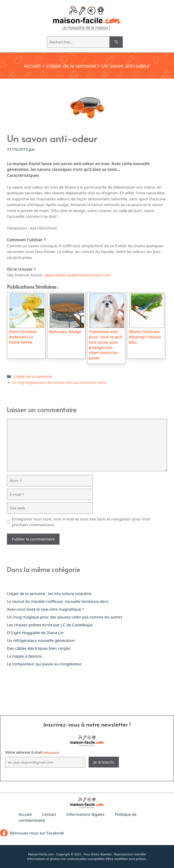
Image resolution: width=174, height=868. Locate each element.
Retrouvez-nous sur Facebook (37, 833)
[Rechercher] (116, 42)
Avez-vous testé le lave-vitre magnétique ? (45, 609)
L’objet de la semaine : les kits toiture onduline (49, 594)
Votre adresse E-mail (32, 752)
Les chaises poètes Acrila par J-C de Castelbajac (50, 625)
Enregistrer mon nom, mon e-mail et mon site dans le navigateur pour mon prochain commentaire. (81, 522)
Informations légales (85, 814)
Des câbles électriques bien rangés (39, 648)
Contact (49, 814)
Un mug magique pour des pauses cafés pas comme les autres (59, 382)
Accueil (32, 66)
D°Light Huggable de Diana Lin (35, 633)
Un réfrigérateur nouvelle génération (41, 640)
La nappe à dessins (24, 656)
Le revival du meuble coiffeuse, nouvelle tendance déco (58, 601)
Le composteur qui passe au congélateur (44, 664)
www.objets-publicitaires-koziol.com (78, 275)
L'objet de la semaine (71, 66)
